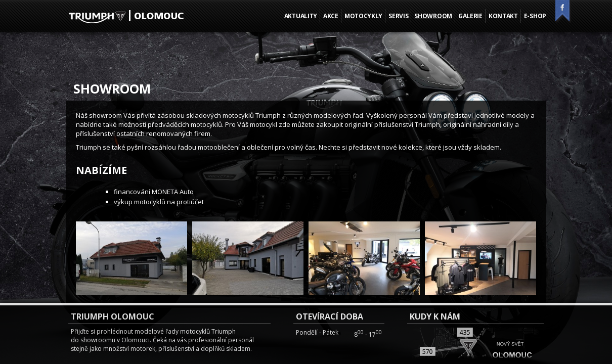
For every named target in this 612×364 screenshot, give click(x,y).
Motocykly (363, 16)
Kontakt (503, 16)
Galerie (470, 16)
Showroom (433, 16)
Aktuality (301, 16)
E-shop (535, 16)
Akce (331, 16)
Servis (398, 16)
